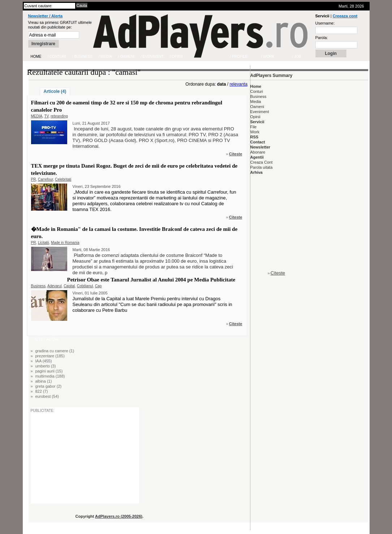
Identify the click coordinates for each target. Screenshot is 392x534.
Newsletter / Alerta (46, 16)
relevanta (238, 84)
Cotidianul (85, 286)
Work (255, 132)
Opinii (255, 117)
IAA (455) (44, 361)
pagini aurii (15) (49, 371)
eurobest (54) (47, 396)
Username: (325, 23)
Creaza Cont (262, 162)
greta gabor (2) (49, 386)
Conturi (257, 91)
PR (34, 179)
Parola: (322, 38)
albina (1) (44, 381)
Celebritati (63, 179)
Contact (258, 142)
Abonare (258, 152)
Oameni (257, 107)
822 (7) (42, 391)
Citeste (236, 154)
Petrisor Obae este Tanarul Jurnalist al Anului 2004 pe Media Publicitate (151, 280)
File (254, 127)
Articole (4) (55, 91)
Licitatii (44, 243)
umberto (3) (46, 366)
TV (47, 116)
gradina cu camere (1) (55, 351)
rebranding (59, 116)
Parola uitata (262, 167)
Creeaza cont (345, 16)
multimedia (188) (50, 376)
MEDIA (37, 116)
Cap (98, 286)
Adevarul (54, 286)
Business (38, 286)
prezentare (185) (50, 356)
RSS (255, 137)
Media (256, 102)
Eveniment (260, 112)
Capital (69, 286)
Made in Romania (65, 243)
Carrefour (46, 179)
